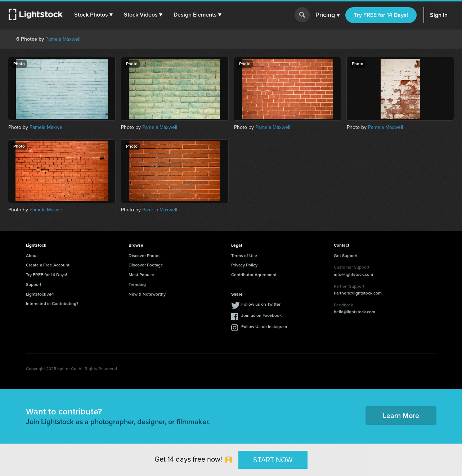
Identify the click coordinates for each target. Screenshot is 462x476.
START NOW (273, 459)
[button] (93, 15)
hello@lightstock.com (355, 312)
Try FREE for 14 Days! (381, 15)
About (32, 256)
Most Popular (141, 275)
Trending (137, 284)
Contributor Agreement (254, 275)
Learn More (401, 416)
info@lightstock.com (353, 274)
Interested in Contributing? (52, 304)
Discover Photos (145, 256)
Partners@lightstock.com (358, 293)
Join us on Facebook (261, 315)
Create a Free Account (48, 265)
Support (34, 284)
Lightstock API (40, 294)
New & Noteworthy (147, 294)
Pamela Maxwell (63, 39)
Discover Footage (146, 265)
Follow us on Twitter (261, 304)
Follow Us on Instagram (264, 327)
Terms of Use (244, 256)
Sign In (439, 15)
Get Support (346, 256)
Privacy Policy (244, 265)
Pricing (328, 15)
